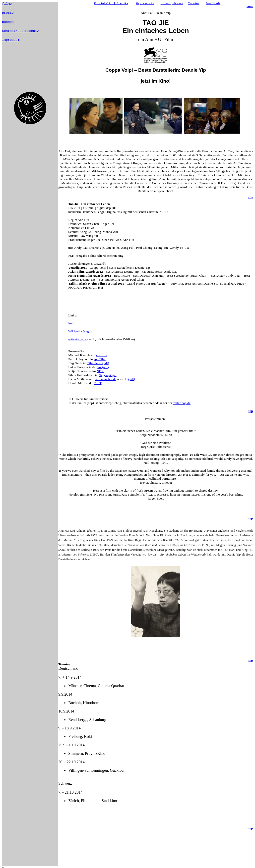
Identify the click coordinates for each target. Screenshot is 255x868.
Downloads (213, 4)
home (250, 8)
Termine (194, 4)
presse (8, 14)
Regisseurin (145, 4)
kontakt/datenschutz (20, 34)
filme (7, 4)
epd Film (100, 366)
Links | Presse (172, 4)
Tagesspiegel (108, 382)
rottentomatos (77, 346)
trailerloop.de (181, 410)
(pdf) (132, 386)
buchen (8, 24)
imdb (72, 330)
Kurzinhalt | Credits (111, 4)
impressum (11, 43)
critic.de (101, 362)
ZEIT (98, 390)
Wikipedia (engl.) (80, 338)
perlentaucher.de (105, 386)
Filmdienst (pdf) (98, 370)
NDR (100, 378)
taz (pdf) (103, 374)
